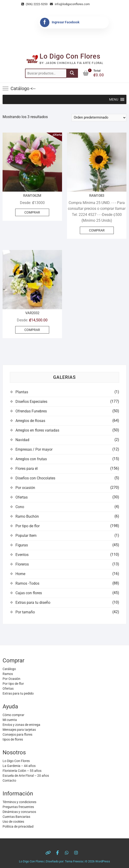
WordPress (103, 861)
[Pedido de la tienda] (99, 118)
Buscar (72, 73)
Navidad (22, 440)
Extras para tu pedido (18, 693)
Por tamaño (25, 612)
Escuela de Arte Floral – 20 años (26, 776)
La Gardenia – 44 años (19, 766)
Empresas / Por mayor (34, 449)
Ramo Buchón (27, 516)
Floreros (22, 564)
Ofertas (22, 497)
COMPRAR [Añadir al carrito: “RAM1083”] (97, 230)
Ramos (8, 674)
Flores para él (27, 469)
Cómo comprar (13, 715)
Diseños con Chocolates (35, 478)
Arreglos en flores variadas (37, 430)
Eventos (22, 555)
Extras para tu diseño (33, 603)
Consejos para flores (17, 734)
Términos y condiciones (19, 802)
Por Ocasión (11, 679)
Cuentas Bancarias (16, 817)
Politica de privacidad (18, 826)
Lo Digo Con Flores (70, 56)
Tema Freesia (74, 861)
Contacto (9, 780)
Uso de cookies (13, 822)
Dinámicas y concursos (19, 812)
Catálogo (9, 669)
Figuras (22, 545)
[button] (114, 99)
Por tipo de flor (28, 526)
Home (20, 574)
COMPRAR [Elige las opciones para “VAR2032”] (32, 330)
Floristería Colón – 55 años (22, 771)
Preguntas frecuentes (18, 807)
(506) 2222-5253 (34, 4)
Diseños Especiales (31, 402)
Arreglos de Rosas (30, 421)
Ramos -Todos (27, 583)
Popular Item (26, 536)
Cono (20, 507)
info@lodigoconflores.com (70, 4)
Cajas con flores (29, 593)
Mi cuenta (10, 720)
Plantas (22, 392)
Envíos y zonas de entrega (21, 725)
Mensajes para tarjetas (19, 730)
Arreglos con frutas (31, 459)
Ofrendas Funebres (31, 411)
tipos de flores (13, 739)
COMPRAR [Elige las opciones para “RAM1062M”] (32, 212)
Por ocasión (25, 488)
